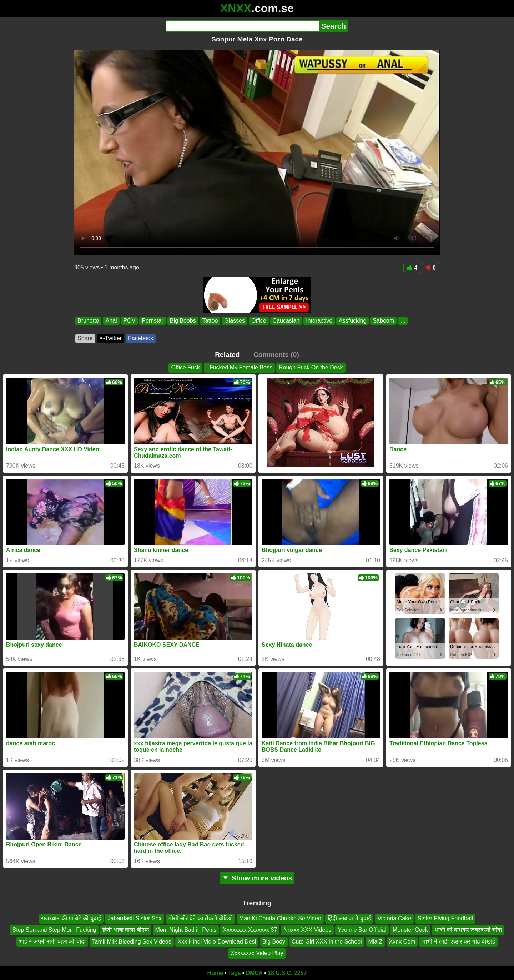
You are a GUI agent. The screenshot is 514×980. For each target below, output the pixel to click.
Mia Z (376, 942)
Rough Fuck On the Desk (311, 367)
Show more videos (257, 878)
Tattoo (210, 321)
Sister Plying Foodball (445, 918)
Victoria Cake (394, 918)
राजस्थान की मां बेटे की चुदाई (71, 918)
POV (130, 321)
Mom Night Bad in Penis (186, 930)
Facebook (141, 338)
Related (227, 355)
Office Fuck (185, 367)
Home (215, 973)
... (403, 321)
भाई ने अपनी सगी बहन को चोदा (52, 942)
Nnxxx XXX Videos (307, 930)
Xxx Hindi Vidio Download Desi (217, 942)
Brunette (88, 321)
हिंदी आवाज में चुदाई (349, 918)
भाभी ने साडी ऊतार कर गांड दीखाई (458, 942)
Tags (235, 973)
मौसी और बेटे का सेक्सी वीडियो (200, 918)
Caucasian (286, 321)
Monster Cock (410, 930)
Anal (111, 321)
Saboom (383, 321)
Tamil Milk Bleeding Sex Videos (132, 942)
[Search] (242, 26)
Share (85, 338)
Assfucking (352, 321)
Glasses (235, 321)
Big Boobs (183, 321)
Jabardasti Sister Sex (134, 918)
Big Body (274, 942)
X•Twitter (110, 338)
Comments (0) (276, 355)
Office (259, 321)
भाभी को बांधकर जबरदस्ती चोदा (468, 930)
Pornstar (152, 321)
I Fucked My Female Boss (239, 367)
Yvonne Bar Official (362, 930)
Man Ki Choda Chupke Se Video (280, 918)
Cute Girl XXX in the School (327, 942)
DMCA (254, 973)
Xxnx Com (402, 942)
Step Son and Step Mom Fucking (54, 930)
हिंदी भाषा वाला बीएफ (125, 930)
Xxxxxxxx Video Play (257, 953)
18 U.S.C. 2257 (287, 973)
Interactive (319, 321)
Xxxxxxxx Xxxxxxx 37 (250, 930)
